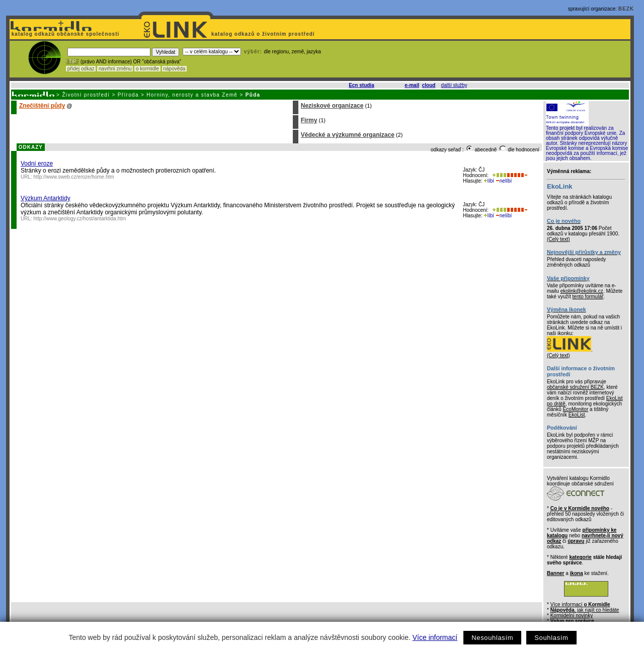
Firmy (309, 120)
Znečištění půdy (42, 106)
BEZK (626, 9)
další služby (454, 85)
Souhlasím (551, 638)
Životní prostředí (86, 95)
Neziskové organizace (332, 106)
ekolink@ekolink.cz (582, 291)
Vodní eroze (37, 164)
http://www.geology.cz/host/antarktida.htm (80, 219)
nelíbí (504, 181)
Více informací (435, 637)
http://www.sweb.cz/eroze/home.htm (74, 177)
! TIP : (72, 62)
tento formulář (588, 297)
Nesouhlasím (492, 638)
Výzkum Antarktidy (46, 198)
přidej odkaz (81, 69)
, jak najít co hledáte (585, 610)
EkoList (577, 415)
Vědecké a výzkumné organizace (348, 135)
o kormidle (147, 69)
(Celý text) (558, 239)
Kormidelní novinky (572, 616)
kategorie (580, 557)
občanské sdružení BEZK (575, 387)
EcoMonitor (576, 409)
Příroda (128, 95)
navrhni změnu (115, 69)
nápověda (175, 69)
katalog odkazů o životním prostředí (264, 34)
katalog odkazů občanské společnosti (64, 34)
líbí (489, 181)
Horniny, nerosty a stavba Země (192, 95)
